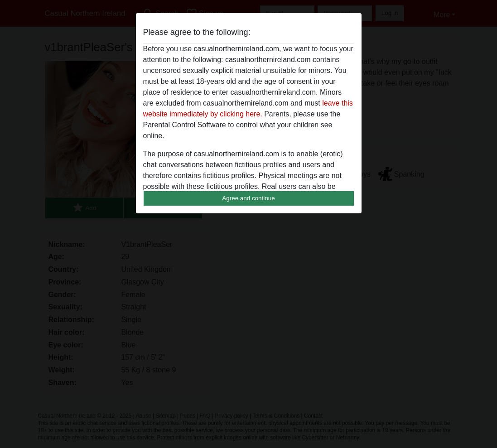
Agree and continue (248, 198)
